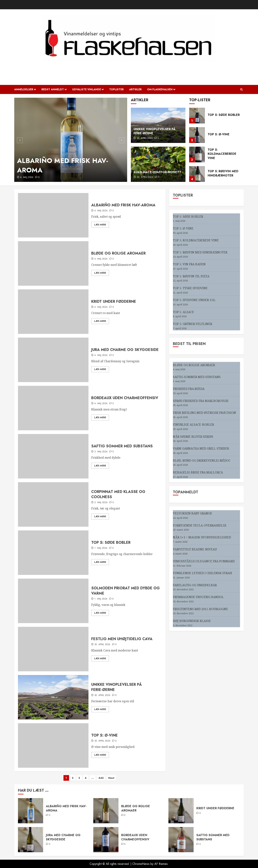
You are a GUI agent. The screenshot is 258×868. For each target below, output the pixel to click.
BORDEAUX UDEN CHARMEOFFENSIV (125, 398)
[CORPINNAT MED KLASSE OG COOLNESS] (53, 504)
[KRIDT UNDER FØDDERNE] (53, 312)
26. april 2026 (145, 177)
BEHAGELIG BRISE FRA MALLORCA (198, 472)
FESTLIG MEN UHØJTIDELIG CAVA (122, 639)
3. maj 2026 (101, 452)
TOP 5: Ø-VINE (219, 134)
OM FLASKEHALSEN (160, 89)
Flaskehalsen (129, 68)
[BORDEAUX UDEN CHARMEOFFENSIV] (53, 408)
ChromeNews (141, 864)
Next (111, 778)
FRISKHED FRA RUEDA (189, 389)
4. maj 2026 (27, 177)
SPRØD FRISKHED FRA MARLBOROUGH (201, 401)
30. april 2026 (145, 138)
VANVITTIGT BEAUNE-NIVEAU (195, 549)
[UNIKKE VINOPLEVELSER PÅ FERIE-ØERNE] (53, 697)
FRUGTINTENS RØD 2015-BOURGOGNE (200, 609)
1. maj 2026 (101, 548)
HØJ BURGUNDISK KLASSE (192, 621)
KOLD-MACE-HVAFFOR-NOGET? (157, 172)
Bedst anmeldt (53, 89)
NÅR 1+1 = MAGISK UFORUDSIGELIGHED (202, 537)
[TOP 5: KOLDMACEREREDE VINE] (197, 155)
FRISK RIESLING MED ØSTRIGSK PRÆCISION (204, 413)
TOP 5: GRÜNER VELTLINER (192, 324)
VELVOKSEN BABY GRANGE (192, 513)
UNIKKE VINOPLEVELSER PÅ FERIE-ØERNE (155, 131)
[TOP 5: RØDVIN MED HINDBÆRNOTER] (197, 174)
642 (101, 778)
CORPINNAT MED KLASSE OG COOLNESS (118, 494)
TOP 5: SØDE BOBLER (224, 115)
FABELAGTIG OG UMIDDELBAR (195, 585)
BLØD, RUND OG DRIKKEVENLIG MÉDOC (202, 461)
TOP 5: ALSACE (183, 312)
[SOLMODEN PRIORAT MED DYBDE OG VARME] (53, 601)
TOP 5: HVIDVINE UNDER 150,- (195, 300)
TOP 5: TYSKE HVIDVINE (190, 288)
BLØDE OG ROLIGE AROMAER (118, 253)
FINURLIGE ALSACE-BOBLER (193, 425)
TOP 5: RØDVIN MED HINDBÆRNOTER (223, 173)
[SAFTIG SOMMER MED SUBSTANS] (53, 456)
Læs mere (100, 225)
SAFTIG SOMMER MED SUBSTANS (122, 446)
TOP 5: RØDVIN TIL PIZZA (191, 276)
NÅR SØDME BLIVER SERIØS (193, 437)
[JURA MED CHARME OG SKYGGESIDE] (53, 360)
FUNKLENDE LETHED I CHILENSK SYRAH (202, 573)
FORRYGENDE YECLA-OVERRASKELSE (200, 525)
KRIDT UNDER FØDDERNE (114, 302)
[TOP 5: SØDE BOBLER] (197, 116)
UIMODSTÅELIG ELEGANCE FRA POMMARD (204, 561)
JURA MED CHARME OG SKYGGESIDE (125, 350)
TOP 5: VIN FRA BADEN (189, 264)
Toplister (116, 89)
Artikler (135, 89)
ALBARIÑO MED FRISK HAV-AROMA (63, 165)
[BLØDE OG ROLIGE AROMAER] (53, 263)
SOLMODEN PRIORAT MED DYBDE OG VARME (125, 591)
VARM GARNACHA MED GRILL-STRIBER (201, 448)
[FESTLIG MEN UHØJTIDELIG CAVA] (53, 649)
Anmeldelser (24, 89)
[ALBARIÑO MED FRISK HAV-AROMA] (71, 140)
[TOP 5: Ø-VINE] (197, 135)
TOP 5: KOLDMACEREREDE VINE (222, 154)
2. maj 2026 (101, 503)
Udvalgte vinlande (87, 89)
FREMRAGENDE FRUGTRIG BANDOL (198, 597)
